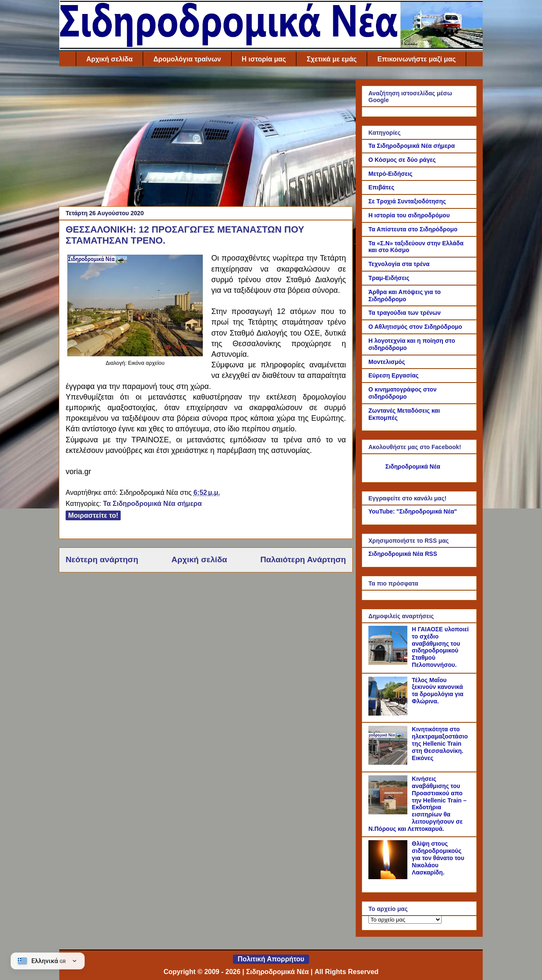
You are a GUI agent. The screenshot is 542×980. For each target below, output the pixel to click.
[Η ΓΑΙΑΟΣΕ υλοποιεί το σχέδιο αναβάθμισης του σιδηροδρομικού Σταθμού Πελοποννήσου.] (389, 663)
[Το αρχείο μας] (405, 920)
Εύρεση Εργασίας (394, 375)
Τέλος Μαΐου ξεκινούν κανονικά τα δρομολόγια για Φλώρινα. (438, 691)
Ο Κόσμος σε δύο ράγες (402, 160)
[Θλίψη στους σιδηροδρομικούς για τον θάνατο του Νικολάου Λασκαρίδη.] (389, 877)
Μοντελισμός (387, 362)
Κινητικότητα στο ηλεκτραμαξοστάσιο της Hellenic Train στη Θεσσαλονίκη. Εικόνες (440, 743)
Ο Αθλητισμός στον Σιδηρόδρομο (415, 327)
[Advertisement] (206, 139)
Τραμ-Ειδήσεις (389, 278)
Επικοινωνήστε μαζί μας (416, 59)
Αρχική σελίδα (110, 59)
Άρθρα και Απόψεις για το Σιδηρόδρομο (405, 296)
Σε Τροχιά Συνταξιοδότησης (407, 201)
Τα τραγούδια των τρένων (405, 313)
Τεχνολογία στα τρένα (399, 264)
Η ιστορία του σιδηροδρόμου (409, 215)
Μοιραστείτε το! (93, 515)
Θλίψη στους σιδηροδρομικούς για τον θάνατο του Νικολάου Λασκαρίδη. (438, 858)
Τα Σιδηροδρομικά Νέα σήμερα (152, 504)
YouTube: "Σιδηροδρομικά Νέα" (413, 511)
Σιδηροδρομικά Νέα (413, 466)
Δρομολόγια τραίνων (187, 59)
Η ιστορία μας (264, 59)
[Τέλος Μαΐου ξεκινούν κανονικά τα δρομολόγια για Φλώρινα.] (389, 713)
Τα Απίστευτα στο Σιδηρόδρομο (413, 229)
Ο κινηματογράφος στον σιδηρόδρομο (402, 393)
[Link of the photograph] (135, 354)
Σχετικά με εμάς (332, 59)
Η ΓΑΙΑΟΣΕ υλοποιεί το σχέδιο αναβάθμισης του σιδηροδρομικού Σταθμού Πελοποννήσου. (440, 647)
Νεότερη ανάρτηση (102, 559)
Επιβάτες (381, 187)
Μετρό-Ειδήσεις (390, 174)
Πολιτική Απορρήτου (271, 959)
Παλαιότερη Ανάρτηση (303, 559)
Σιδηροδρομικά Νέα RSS (403, 554)
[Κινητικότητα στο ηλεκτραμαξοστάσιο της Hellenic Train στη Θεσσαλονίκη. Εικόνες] (389, 763)
